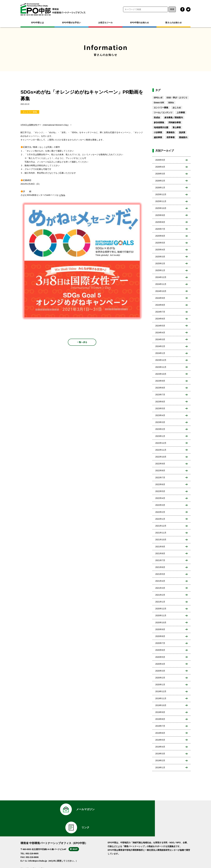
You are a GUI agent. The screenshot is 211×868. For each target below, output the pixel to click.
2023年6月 (160, 402)
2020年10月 (161, 623)
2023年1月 (160, 436)
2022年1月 (160, 519)
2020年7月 (160, 643)
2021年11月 (161, 533)
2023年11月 (161, 367)
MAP (77, 834)
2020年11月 (161, 615)
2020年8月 (160, 636)
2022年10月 (161, 457)
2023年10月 (161, 374)
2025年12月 (161, 194)
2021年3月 (160, 588)
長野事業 (171, 137)
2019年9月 (160, 712)
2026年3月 (160, 174)
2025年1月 (160, 270)
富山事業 (177, 127)
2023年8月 (160, 388)
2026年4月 (160, 167)
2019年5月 (160, 740)
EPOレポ (158, 98)
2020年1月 (160, 685)
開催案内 (183, 137)
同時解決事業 (175, 122)
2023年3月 (160, 422)
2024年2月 (160, 346)
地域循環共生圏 (161, 127)
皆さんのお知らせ (173, 23)
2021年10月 (161, 540)
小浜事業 (158, 132)
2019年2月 (160, 760)
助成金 (157, 117)
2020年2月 (160, 678)
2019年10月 (161, 705)
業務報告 (171, 132)
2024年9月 (160, 298)
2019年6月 (160, 733)
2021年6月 (160, 567)
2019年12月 (161, 691)
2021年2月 (160, 595)
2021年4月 (160, 581)
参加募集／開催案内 (174, 117)
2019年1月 (160, 767)
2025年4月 (160, 250)
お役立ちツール (105, 23)
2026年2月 (160, 181)
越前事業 (158, 137)
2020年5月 (160, 657)
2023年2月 (160, 429)
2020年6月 (160, 650)
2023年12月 (161, 360)
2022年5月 (160, 491)
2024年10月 (161, 291)
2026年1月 (160, 188)
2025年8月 (160, 222)
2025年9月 (160, 215)
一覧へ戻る (82, 342)
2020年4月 (160, 664)
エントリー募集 (30, 112)
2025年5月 (160, 243)
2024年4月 (160, 333)
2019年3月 (160, 754)
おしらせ (177, 108)
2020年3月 (160, 671)
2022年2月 (160, 512)
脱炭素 (182, 132)
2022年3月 (160, 505)
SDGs (171, 103)
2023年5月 (160, 408)
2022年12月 (161, 443)
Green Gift (159, 103)
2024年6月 (160, 319)
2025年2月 (160, 263)
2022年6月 (160, 484)
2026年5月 (160, 160)
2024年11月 (161, 284)
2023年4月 (160, 415)
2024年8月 (160, 305)
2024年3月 (160, 339)
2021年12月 (161, 526)
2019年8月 (160, 719)
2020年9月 (160, 629)
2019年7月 (160, 726)
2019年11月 (161, 698)
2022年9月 (160, 464)
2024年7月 (160, 312)
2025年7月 (160, 229)
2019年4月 (160, 747)
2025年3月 (160, 257)
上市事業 (181, 113)
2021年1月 (160, 602)
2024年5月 (160, 326)
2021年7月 (160, 560)
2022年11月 (161, 450)
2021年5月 (160, 574)
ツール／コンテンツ (163, 113)
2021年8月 (160, 553)
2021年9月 (160, 547)
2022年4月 (160, 498)
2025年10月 (161, 208)
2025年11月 (161, 201)
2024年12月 (161, 277)
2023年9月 (160, 381)
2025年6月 (160, 236)
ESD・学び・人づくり (177, 98)
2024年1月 (160, 353)
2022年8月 (160, 471)
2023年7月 (160, 395)
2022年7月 (160, 478)
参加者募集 (159, 122)
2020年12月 (161, 609)
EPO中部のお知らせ (139, 23)
